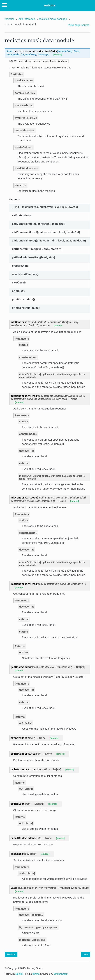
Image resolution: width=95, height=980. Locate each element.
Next (86, 954)
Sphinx (19, 974)
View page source (79, 25)
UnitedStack (61, 974)
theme (36, 974)
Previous (11, 954)
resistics (50, 5)
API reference (27, 19)
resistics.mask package (53, 19)
